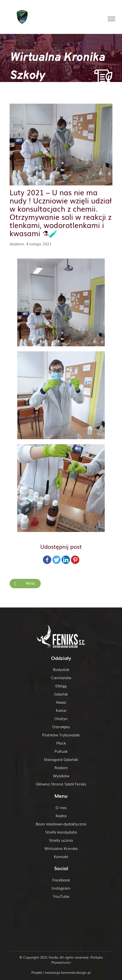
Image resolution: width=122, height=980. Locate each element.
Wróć (30, 583)
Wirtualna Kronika (61, 848)
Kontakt (61, 856)
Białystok (61, 669)
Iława (61, 702)
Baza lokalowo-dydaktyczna (61, 824)
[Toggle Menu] (111, 19)
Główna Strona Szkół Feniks (61, 784)
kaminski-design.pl (76, 972)
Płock (61, 743)
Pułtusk (61, 751)
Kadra (61, 816)
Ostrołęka (61, 727)
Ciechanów (61, 677)
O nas (61, 807)
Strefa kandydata (61, 832)
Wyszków (61, 776)
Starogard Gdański (61, 759)
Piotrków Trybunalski (61, 735)
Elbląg (61, 686)
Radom (61, 767)
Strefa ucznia (61, 840)
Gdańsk (61, 694)
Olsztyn (61, 718)
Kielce (61, 710)
